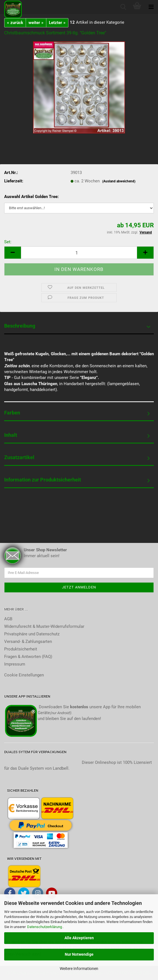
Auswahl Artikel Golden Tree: (31, 197)
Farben (12, 413)
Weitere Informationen (79, 969)
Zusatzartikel (19, 457)
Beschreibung (20, 326)
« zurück (15, 23)
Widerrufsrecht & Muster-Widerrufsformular (44, 626)
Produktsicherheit (21, 649)
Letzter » (57, 23)
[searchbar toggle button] (123, 7)
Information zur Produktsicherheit (43, 480)
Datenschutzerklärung (45, 927)
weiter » (36, 23)
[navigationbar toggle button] (151, 7)
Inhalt (11, 435)
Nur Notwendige (79, 954)
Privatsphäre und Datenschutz (32, 634)
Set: (8, 242)
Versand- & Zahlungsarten (28, 642)
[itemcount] (79, 253)
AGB (8, 619)
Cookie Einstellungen (24, 675)
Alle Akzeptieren (79, 938)
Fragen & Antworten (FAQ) (28, 657)
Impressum (15, 664)
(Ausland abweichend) (119, 181)
